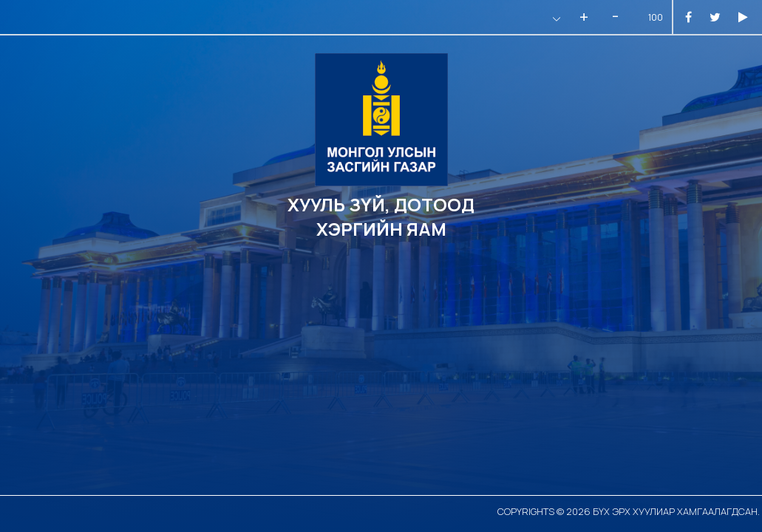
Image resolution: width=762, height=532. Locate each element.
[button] (555, 19)
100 (656, 17)
